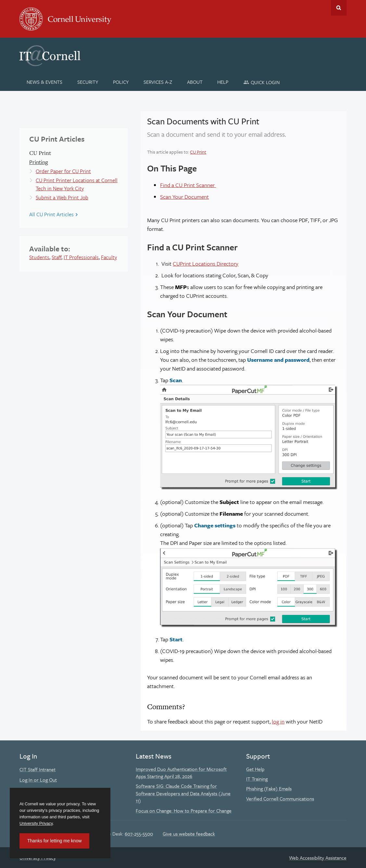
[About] (195, 82)
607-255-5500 (139, 834)
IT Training (257, 779)
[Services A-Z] (158, 82)
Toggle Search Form (339, 8)
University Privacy (36, 823)
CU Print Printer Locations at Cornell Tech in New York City (77, 184)
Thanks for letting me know (54, 841)
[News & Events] (45, 82)
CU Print (198, 152)
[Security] (88, 82)
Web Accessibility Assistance (318, 858)
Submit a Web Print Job (62, 197)
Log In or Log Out (38, 780)
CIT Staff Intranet (38, 769)
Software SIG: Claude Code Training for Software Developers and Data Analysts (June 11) (183, 793)
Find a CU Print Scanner (188, 185)
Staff (57, 257)
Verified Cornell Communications (280, 799)
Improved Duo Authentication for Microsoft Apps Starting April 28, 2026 (181, 773)
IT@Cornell (50, 56)
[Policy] (121, 82)
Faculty (109, 257)
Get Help (255, 769)
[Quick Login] (262, 82)
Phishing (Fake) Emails (269, 788)
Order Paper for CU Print (63, 171)
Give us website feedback (189, 834)
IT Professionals (81, 257)
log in (278, 721)
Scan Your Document (184, 197)
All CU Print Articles (51, 214)
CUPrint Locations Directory (206, 264)
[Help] (223, 82)
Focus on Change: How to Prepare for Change (184, 811)
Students (39, 257)
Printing (39, 162)
